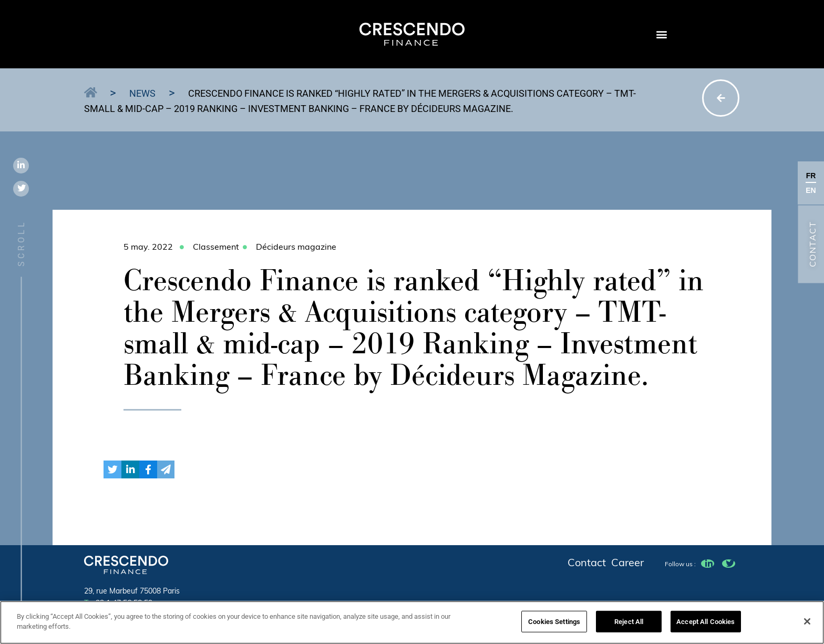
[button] (661, 34)
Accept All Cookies (705, 625)
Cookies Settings (554, 625)
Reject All (629, 625)
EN (811, 190)
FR (811, 176)
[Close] (807, 625)
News (142, 93)
